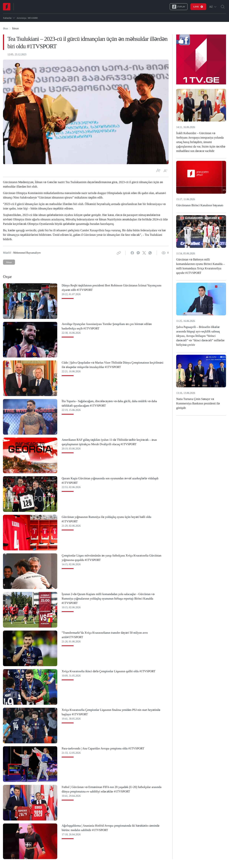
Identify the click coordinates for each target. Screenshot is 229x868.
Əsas (5, 28)
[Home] (7, 7)
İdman (9, 262)
